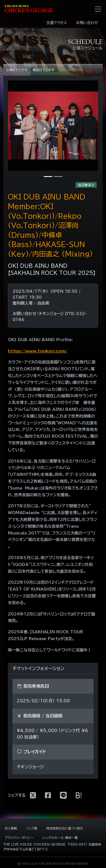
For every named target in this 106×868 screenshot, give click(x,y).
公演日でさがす (17, 70)
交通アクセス (57, 23)
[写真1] (48, 177)
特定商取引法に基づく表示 (65, 828)
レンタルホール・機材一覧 (60, 838)
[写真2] (58, 177)
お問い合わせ (87, 23)
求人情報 (11, 828)
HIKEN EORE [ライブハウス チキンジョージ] (29, 9)
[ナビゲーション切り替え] (98, 9)
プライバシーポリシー (19, 838)
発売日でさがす (44, 70)
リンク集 (32, 828)
